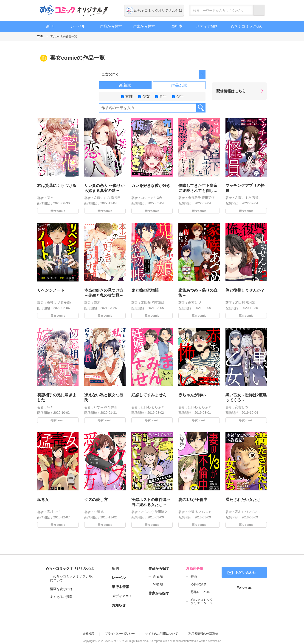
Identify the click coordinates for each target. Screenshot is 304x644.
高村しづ (54, 300)
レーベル (78, 26)
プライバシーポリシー (120, 634)
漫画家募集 (195, 568)
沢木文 (216, 510)
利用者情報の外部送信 (203, 634)
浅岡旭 (250, 300)
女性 (127, 96)
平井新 (112, 405)
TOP (40, 37)
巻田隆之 (161, 510)
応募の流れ (199, 584)
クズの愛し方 (97, 498)
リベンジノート (51, 289)
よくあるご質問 (61, 597)
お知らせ (119, 605)
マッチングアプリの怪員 (245, 188)
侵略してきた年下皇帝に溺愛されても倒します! (198, 188)
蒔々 (50, 198)
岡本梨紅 (158, 300)
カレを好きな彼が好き (151, 186)
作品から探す (111, 26)
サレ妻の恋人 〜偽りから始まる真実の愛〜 (104, 188)
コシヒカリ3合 (152, 198)
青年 (161, 96)
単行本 (177, 26)
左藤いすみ (102, 198)
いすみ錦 (101, 405)
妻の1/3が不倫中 (193, 498)
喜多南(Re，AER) (72, 300)
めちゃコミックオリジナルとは (158, 10)
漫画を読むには (61, 589)
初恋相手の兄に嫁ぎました (57, 396)
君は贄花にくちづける (57, 186)
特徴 (194, 576)
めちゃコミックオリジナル (74, 10)
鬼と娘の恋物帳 (146, 289)
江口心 (146, 405)
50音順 (158, 584)
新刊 (50, 26)
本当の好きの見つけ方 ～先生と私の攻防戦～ (104, 291)
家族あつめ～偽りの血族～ (198, 291)
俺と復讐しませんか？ (245, 289)
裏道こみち (260, 198)
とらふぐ (158, 405)
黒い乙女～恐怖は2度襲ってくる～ (246, 396)
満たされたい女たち (243, 498)
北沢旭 (99, 510)
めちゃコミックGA (246, 26)
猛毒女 (44, 498)
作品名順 (179, 85)
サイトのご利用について (162, 634)
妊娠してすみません (149, 394)
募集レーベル (200, 592)
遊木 (98, 300)
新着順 (125, 85)
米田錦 (146, 300)
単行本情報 (120, 587)
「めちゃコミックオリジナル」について (70, 578)
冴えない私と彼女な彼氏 (104, 396)
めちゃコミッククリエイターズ (202, 601)
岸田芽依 (208, 198)
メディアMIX (207, 26)
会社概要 (89, 634)
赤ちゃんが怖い (193, 394)
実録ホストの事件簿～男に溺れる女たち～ (151, 501)
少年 (178, 96)
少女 (144, 96)
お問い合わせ (246, 572)
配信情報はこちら (231, 91)
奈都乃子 (194, 198)
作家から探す (144, 26)
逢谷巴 (116, 198)
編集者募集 (298, 125)
